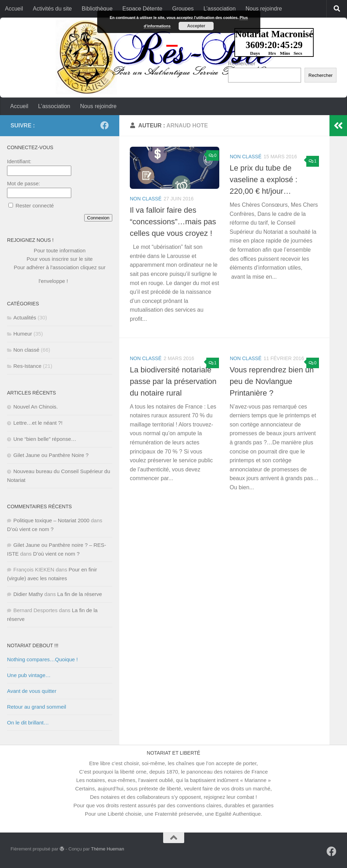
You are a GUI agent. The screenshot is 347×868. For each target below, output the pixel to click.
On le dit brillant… (28, 723)
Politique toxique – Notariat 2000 (51, 520)
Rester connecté (35, 206)
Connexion (98, 218)
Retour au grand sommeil (36, 707)
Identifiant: (19, 161)
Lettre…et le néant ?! (38, 423)
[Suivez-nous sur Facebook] (105, 125)
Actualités (25, 317)
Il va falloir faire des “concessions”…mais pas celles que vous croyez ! (173, 222)
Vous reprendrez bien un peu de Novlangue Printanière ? (272, 381)
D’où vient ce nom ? (30, 529)
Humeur (23, 334)
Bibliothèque (97, 9)
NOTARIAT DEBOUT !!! (33, 645)
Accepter (196, 26)
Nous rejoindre (264, 9)
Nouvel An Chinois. (36, 407)
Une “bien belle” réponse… (45, 439)
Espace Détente (142, 9)
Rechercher (242, 63)
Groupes (183, 9)
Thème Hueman (108, 849)
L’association (220, 9)
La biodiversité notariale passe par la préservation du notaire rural (173, 381)
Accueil (14, 9)
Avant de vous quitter (32, 691)
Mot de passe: (24, 183)
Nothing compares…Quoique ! (42, 659)
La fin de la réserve (80, 594)
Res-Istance (27, 366)
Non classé (146, 199)
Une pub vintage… (29, 675)
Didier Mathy (28, 594)
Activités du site (52, 9)
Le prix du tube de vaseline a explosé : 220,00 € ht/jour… (264, 180)
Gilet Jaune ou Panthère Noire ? (51, 455)
